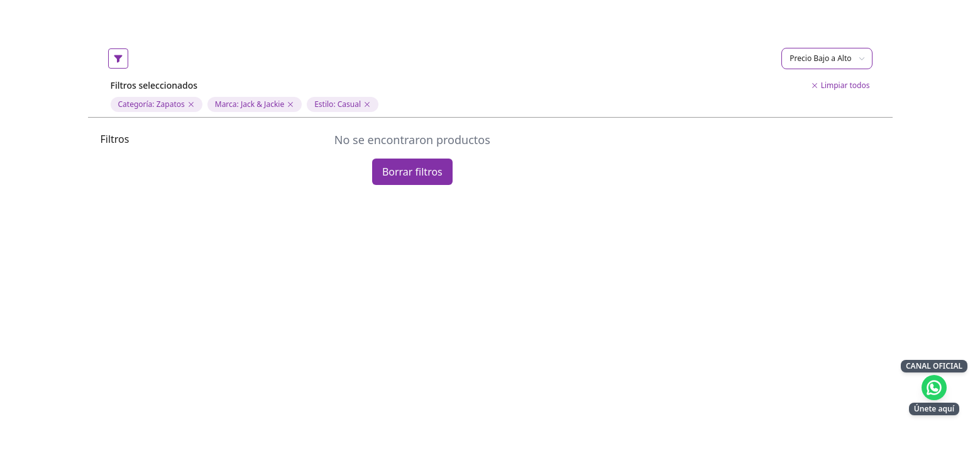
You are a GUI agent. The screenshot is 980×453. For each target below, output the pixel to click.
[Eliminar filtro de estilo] (367, 104)
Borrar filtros (412, 172)
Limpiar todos (840, 86)
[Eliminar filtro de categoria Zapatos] (191, 104)
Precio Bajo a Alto (827, 58)
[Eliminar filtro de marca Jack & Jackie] (290, 104)
